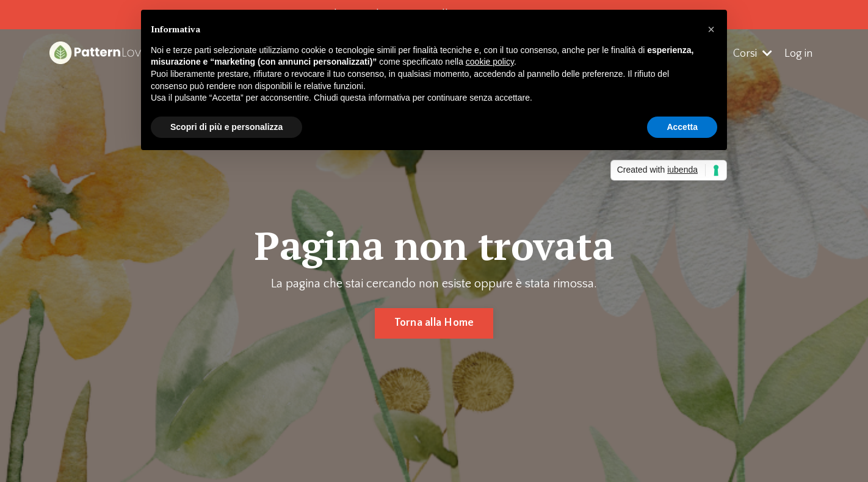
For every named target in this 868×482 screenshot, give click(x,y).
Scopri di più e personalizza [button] (226, 127)
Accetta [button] (682, 127)
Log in (798, 54)
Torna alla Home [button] (434, 323)
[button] (711, 29)
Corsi (753, 54)
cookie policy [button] (490, 62)
